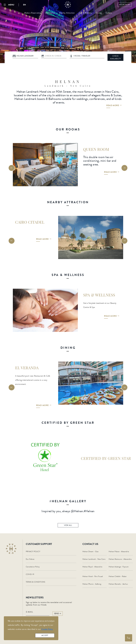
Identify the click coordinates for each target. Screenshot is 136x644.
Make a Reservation (33, 13)
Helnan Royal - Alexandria (92, 567)
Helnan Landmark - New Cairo (94, 559)
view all (68, 527)
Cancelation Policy (33, 567)
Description (50, 13)
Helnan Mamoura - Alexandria (120, 559)
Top (129, 638)
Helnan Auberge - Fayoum (119, 567)
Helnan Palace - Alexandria (119, 552)
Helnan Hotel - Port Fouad (93, 576)
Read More (114, 107)
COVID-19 (30, 574)
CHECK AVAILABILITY (115, 57)
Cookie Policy (47, 629)
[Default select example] (25, 56)
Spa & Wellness (85, 13)
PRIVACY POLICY (33, 552)
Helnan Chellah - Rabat (118, 576)
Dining (99, 13)
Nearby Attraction (67, 13)
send (58, 614)
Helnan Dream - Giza (90, 552)
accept (45, 635)
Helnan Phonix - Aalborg (92, 584)
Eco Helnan (30, 559)
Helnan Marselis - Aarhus (118, 584)
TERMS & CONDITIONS (36, 582)
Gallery (109, 13)
